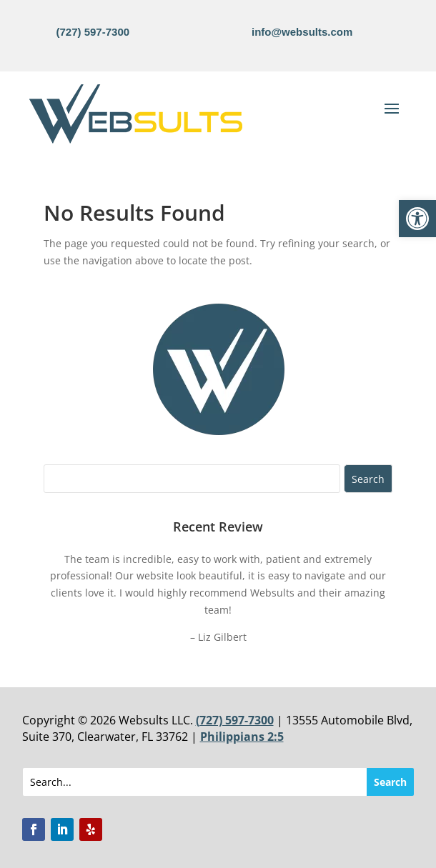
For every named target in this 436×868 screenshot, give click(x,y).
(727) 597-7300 (93, 32)
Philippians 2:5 (242, 737)
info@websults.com (302, 32)
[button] (417, 219)
